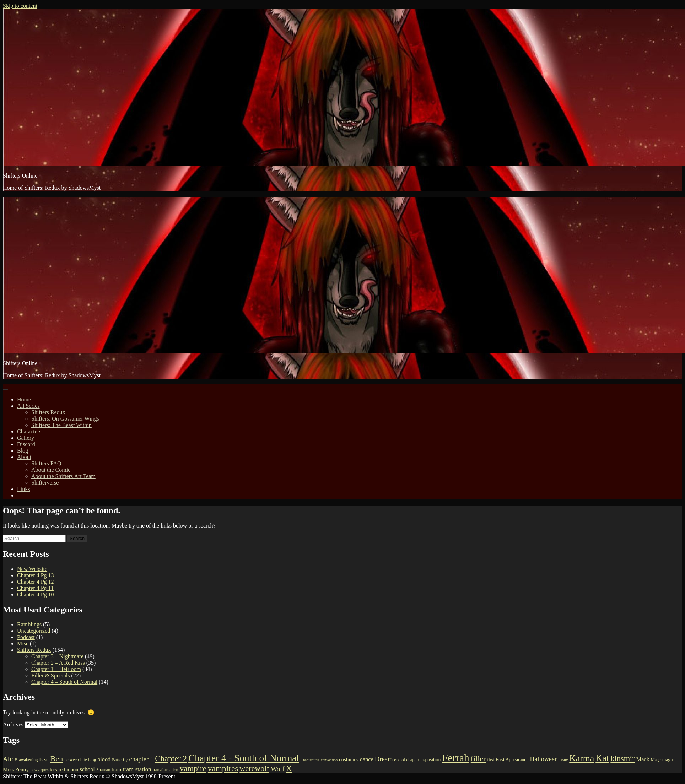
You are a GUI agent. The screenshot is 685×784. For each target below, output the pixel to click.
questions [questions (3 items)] (49, 770)
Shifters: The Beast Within (61, 425)
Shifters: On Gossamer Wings (65, 419)
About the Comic (51, 470)
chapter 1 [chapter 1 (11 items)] (141, 759)
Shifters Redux (48, 412)
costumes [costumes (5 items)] (349, 759)
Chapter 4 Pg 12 (36, 582)
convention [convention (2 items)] (329, 760)
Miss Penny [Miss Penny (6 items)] (16, 769)
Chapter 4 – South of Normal (64, 682)
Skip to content (20, 6)
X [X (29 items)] (289, 768)
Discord (26, 444)
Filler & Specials (50, 675)
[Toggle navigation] (5, 389)
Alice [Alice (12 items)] (10, 759)
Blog (23, 451)
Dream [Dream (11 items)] (384, 759)
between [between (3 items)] (72, 760)
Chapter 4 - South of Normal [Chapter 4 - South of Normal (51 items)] (244, 758)
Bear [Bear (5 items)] (44, 759)
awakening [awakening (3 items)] (28, 760)
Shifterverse (45, 483)
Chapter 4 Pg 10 (36, 594)
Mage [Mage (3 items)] (656, 760)
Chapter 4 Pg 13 (36, 575)
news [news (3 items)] (35, 770)
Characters (29, 431)
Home (24, 399)
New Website (32, 569)
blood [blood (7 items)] (104, 759)
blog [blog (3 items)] (92, 760)
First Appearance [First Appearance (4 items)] (512, 760)
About (24, 457)
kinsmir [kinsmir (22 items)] (622, 759)
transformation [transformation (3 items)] (166, 770)
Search (77, 538)
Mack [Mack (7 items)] (643, 759)
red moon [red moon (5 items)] (69, 769)
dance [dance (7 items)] (367, 759)
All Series (28, 406)
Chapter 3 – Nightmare (57, 656)
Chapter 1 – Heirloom (56, 669)
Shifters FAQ (46, 463)
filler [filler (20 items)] (478, 759)
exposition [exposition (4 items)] (431, 760)
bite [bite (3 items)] (83, 760)
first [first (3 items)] (491, 760)
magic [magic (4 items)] (668, 760)
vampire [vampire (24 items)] (193, 769)
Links (23, 489)
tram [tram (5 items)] (116, 769)
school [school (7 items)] (87, 769)
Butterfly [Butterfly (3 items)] (120, 760)
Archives (13, 724)
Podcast (26, 637)
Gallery (26, 438)
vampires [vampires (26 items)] (223, 768)
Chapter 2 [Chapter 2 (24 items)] (171, 759)
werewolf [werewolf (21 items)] (254, 769)
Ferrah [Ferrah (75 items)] (456, 758)
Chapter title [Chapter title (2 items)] (310, 760)
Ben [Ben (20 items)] (57, 759)
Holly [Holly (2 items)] (563, 760)
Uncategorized (34, 631)
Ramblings (29, 624)
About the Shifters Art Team (63, 476)
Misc (23, 644)
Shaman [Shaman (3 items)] (103, 770)
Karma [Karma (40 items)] (582, 758)
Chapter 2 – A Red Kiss (58, 663)
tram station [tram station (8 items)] (137, 769)
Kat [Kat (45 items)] (602, 758)
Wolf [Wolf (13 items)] (278, 769)
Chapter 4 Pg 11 (35, 588)
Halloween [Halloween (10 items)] (544, 759)
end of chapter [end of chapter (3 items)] (406, 760)
